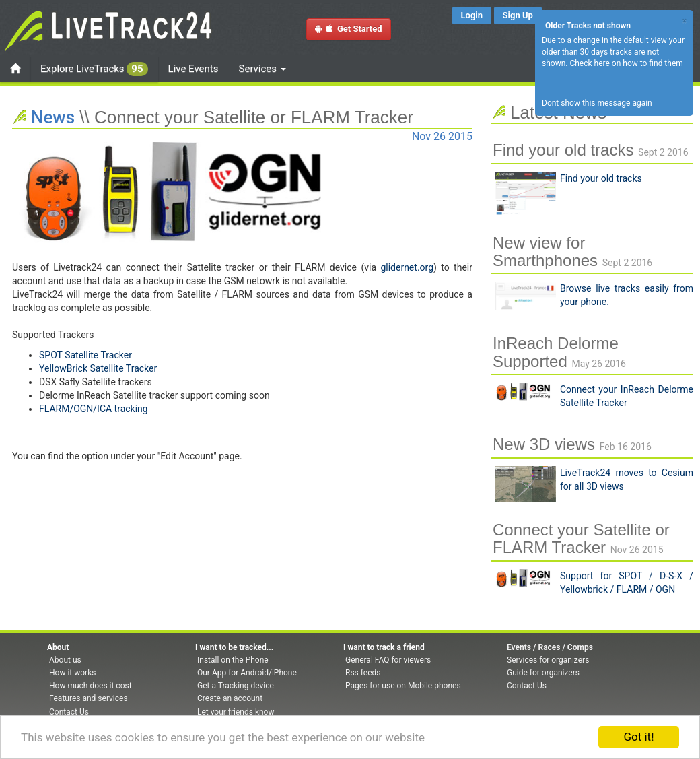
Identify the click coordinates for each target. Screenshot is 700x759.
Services (262, 69)
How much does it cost (91, 686)
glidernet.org (407, 267)
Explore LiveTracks (94, 69)
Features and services (89, 698)
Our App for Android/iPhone (247, 673)
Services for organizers (548, 660)
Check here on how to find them (626, 63)
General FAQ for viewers (388, 660)
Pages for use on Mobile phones (403, 686)
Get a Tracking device (236, 686)
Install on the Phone (233, 660)
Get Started (349, 29)
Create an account (230, 698)
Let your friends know (236, 712)
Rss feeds (363, 673)
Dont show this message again (597, 103)
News (53, 117)
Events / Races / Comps (550, 647)
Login (472, 15)
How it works (72, 673)
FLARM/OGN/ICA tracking (94, 409)
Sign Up (518, 15)
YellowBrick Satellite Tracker (98, 368)
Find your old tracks (601, 178)
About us (65, 660)
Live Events (194, 69)
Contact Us (69, 712)
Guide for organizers (543, 673)
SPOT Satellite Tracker (85, 355)
